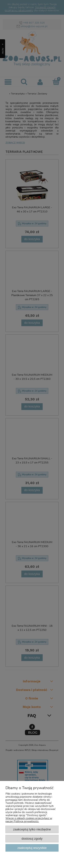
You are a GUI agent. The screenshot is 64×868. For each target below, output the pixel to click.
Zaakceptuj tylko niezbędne (32, 829)
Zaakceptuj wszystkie (32, 848)
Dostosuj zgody (32, 839)
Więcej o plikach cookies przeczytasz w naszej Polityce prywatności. (29, 820)
